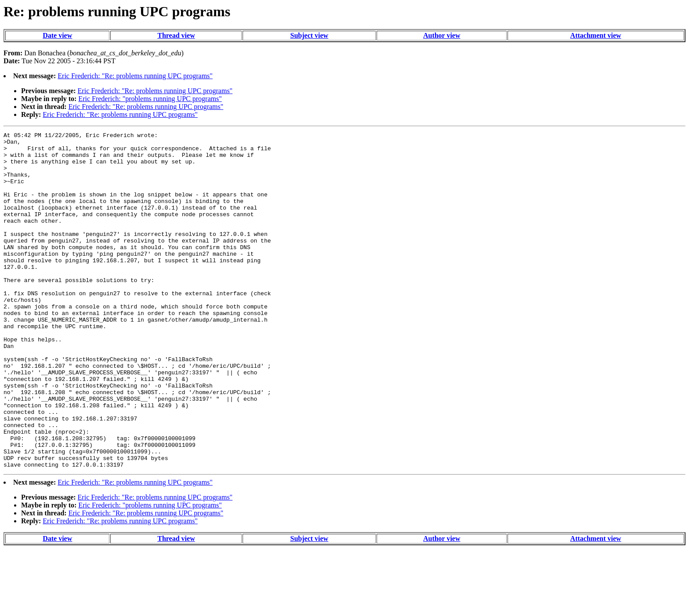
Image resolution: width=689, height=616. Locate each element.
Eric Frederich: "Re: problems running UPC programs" (135, 76)
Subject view (310, 35)
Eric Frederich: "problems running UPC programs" (150, 99)
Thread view (176, 35)
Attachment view (596, 35)
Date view (57, 35)
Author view (442, 35)
